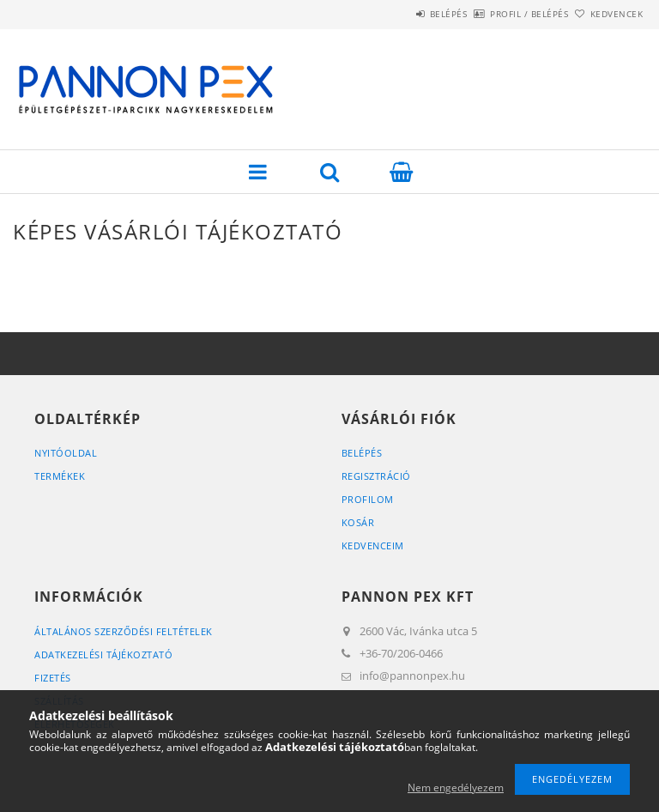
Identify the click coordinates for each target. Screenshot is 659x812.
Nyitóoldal (66, 453)
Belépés (401, 14)
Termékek (60, 476)
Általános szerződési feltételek (124, 631)
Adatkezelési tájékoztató (103, 654)
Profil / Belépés (501, 14)
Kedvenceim (373, 545)
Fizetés (53, 678)
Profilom (368, 499)
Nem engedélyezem (456, 788)
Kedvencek (608, 14)
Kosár (358, 522)
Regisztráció (376, 476)
